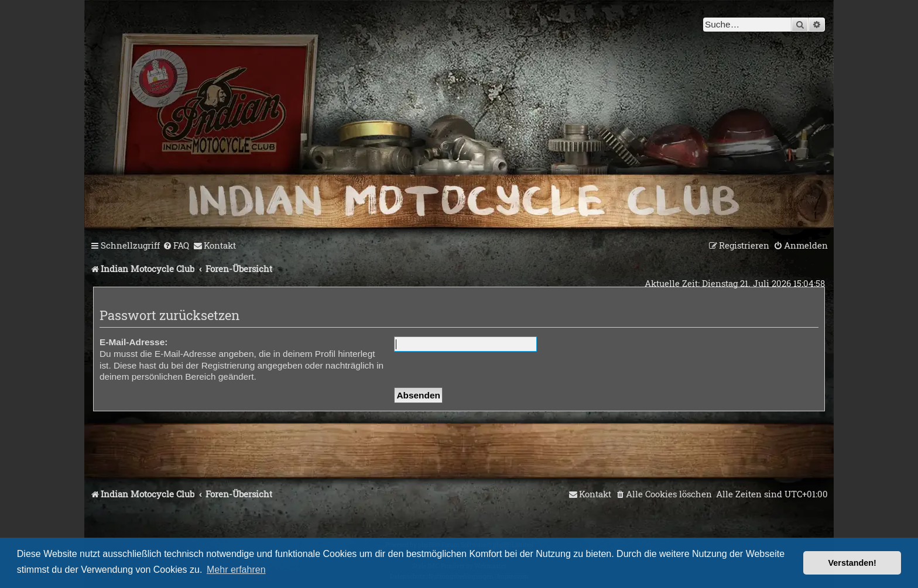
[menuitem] (176, 246)
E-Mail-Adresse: (133, 342)
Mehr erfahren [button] (236, 570)
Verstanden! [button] (852, 563)
